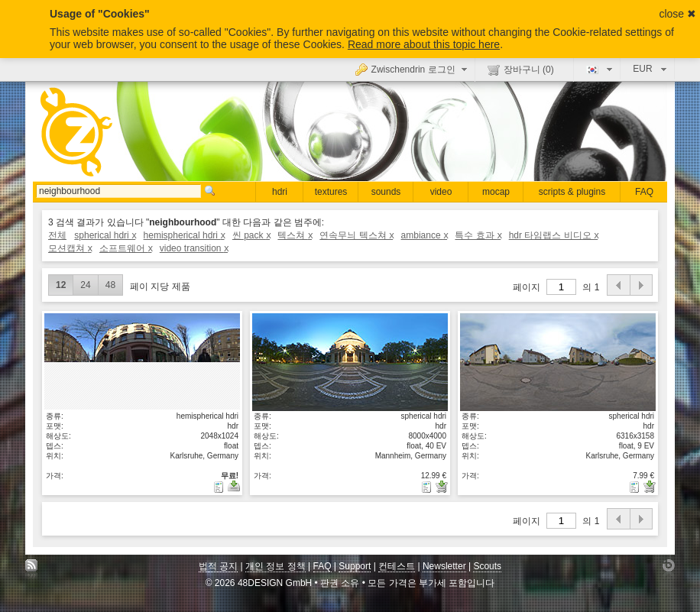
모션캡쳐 (70, 248)
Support (355, 566)
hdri (280, 192)
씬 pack (251, 235)
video (441, 192)
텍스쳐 (295, 235)
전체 (57, 235)
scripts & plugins (572, 192)
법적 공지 (218, 566)
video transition (194, 248)
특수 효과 (478, 235)
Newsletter (444, 566)
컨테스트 (397, 566)
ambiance (425, 235)
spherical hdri (105, 235)
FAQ (644, 192)
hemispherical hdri (184, 235)
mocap (496, 192)
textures (331, 192)
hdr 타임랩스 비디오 (554, 235)
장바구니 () (521, 70)
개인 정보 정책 (275, 566)
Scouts (487, 566)
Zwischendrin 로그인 (413, 69)
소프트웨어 (126, 248)
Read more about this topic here (424, 44)
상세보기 (142, 361)
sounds (386, 192)
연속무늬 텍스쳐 (356, 235)
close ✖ (677, 14)
